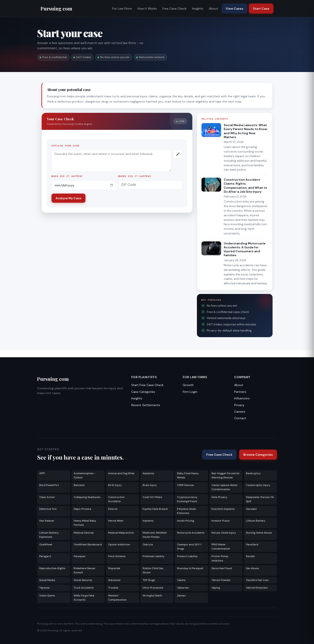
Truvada (113, 588)
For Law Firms (122, 9)
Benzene (79, 485)
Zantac (181, 596)
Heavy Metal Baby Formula (85, 523)
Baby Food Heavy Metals (188, 475)
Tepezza (44, 588)
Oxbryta (148, 544)
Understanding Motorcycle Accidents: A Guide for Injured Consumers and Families (245, 249)
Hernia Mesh (116, 521)
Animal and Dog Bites (121, 473)
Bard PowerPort (49, 485)
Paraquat (79, 556)
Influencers (242, 398)
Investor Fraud (220, 521)
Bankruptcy (253, 473)
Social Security (83, 580)
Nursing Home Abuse (259, 533)
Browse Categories (258, 455)
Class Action (47, 497)
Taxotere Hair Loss (257, 580)
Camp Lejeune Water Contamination (225, 487)
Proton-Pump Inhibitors (220, 558)
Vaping (216, 588)
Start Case (261, 9)
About (213, 9)
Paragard (45, 556)
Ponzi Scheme (117, 556)
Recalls (250, 556)
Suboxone (114, 580)
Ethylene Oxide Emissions (186, 511)
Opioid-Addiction (119, 544)
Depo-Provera (82, 509)
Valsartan (183, 588)
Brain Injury (150, 485)
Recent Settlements (146, 405)
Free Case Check (174, 9)
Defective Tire (48, 509)
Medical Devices (84, 533)
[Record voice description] (178, 154)
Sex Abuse (252, 568)
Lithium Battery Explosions (49, 535)
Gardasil (251, 509)
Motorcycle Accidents (191, 533)
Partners (240, 392)
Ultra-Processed (153, 588)
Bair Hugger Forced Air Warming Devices (226, 475)
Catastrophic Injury (258, 485)
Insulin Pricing (186, 521)
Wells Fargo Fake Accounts (84, 598)
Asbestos (148, 473)
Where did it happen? (135, 176)
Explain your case (66, 146)
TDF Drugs (149, 580)
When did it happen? (67, 176)
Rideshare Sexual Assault (84, 570)
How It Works (147, 9)
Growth (188, 385)
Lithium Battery (256, 521)
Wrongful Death (152, 596)
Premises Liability (154, 556)
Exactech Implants (223, 509)
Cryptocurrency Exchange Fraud (187, 499)
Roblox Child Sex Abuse (153, 570)
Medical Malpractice (121, 533)
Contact (240, 418)
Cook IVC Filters (152, 497)
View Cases (235, 9)
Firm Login (190, 392)
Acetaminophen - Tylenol (85, 475)
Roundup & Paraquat (190, 568)
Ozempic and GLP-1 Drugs (189, 547)
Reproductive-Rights (52, 568)
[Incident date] (84, 185)
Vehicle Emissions (257, 588)
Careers (240, 412)
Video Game (47, 596)
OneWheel (46, 544)
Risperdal (114, 568)
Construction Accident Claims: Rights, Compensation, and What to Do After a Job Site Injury (245, 186)
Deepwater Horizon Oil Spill (260, 499)
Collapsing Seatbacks (87, 497)
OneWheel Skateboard (88, 544)
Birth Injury (115, 485)
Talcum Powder (221, 580)
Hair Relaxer (47, 521)
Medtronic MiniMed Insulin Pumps (155, 535)
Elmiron (113, 509)
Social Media (47, 580)
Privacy (239, 405)
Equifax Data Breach (155, 509)
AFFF (42, 473)
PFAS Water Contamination (221, 547)
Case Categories (143, 392)
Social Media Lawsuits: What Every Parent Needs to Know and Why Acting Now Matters (245, 131)
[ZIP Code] (150, 185)
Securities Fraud (222, 568)
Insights (198, 9)
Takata (181, 580)
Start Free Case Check (147, 385)
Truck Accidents (84, 588)
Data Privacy (219, 497)
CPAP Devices (185, 485)
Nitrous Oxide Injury (224, 533)
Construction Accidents (116, 499)
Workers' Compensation (117, 598)
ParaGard (252, 544)
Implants (148, 521)
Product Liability (187, 556)
